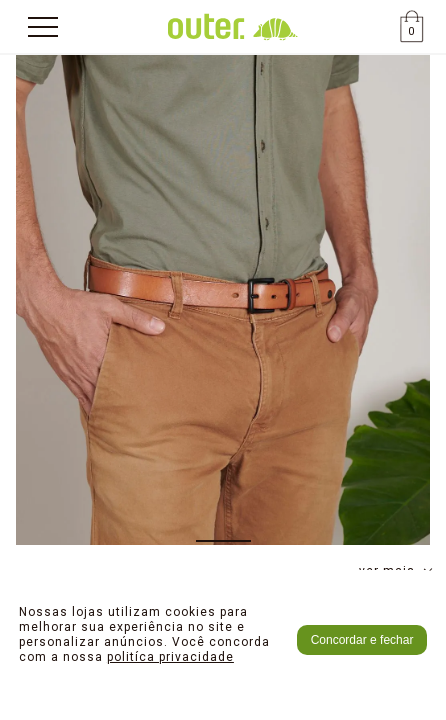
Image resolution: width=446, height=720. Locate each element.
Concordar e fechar (362, 640)
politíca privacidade (170, 657)
